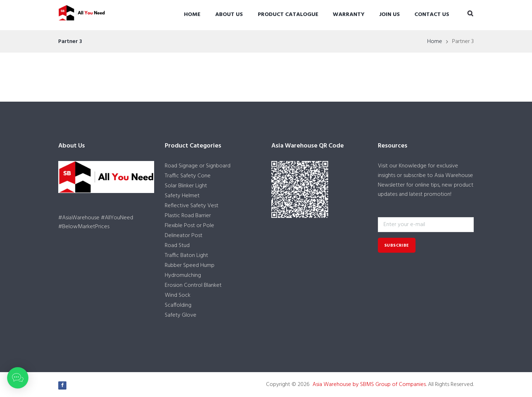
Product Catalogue (288, 15)
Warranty (349, 15)
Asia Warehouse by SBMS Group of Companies (369, 385)
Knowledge (413, 166)
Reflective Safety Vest (192, 206)
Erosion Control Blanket (193, 285)
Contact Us (432, 15)
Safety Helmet (182, 196)
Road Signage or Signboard (198, 166)
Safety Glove (181, 315)
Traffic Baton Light (186, 256)
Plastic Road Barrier (188, 216)
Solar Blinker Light (186, 186)
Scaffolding (178, 305)
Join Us (390, 15)
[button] (18, 378)
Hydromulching (183, 275)
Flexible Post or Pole (189, 226)
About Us (229, 15)
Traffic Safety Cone (188, 176)
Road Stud (177, 246)
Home (192, 15)
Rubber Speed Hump (190, 265)
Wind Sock (178, 295)
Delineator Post (184, 236)
